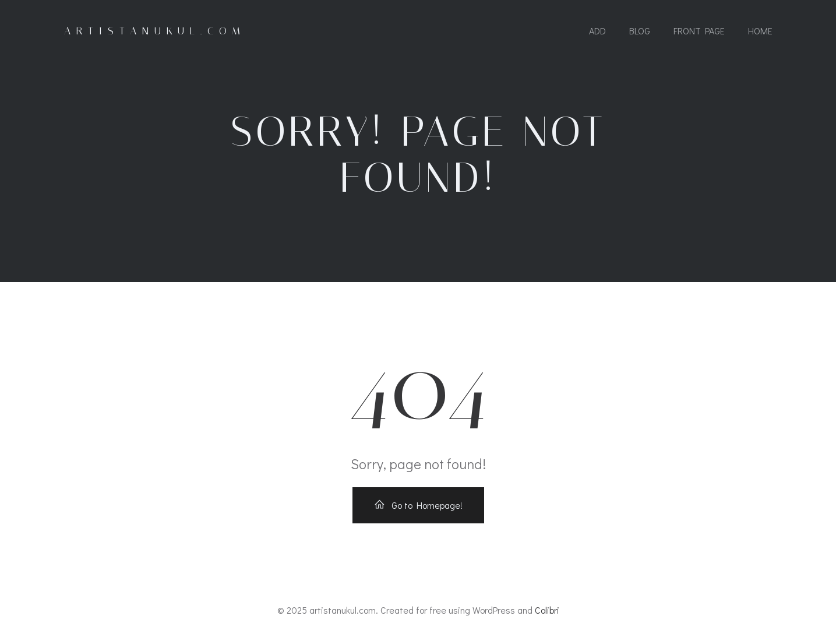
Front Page (699, 31)
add (597, 31)
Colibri (547, 610)
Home (760, 31)
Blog (640, 31)
